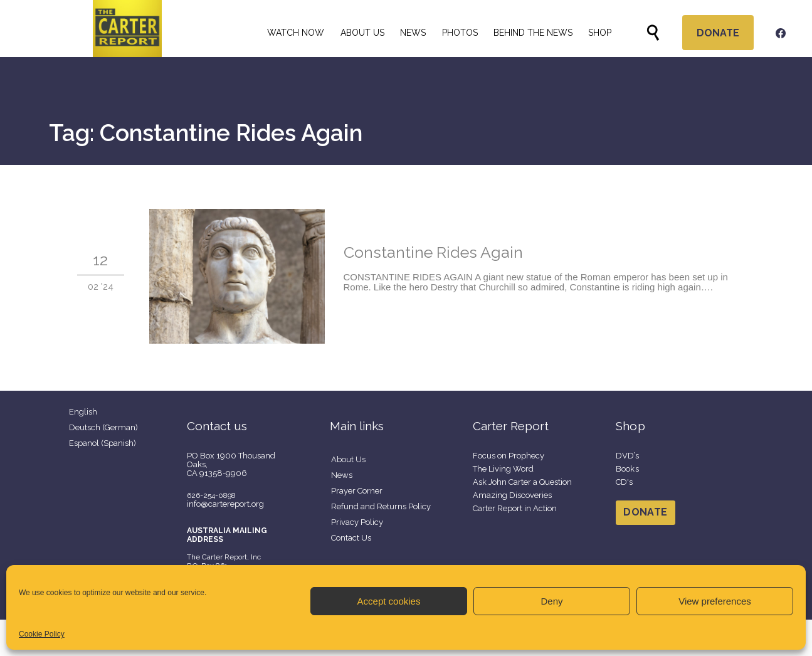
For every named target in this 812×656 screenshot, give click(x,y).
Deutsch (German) (103, 427)
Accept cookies (389, 601)
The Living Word (503, 469)
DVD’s (628, 456)
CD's (625, 482)
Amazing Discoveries (512, 495)
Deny (551, 601)
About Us (348, 459)
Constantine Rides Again (433, 252)
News (342, 475)
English (83, 412)
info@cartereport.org (225, 504)
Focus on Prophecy (509, 456)
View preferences (715, 601)
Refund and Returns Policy (381, 506)
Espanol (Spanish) (103, 443)
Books (628, 469)
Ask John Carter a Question (522, 482)
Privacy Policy (357, 522)
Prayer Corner (357, 491)
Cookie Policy (42, 634)
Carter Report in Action (515, 508)
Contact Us (351, 538)
